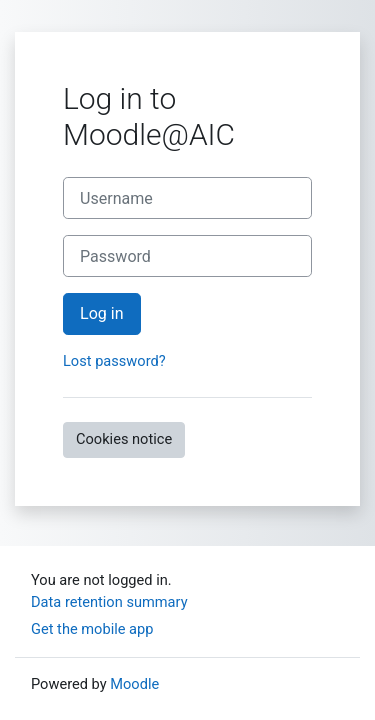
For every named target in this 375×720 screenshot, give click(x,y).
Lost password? (114, 361)
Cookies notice (124, 439)
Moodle (134, 684)
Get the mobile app (92, 629)
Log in (102, 313)
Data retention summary (109, 602)
